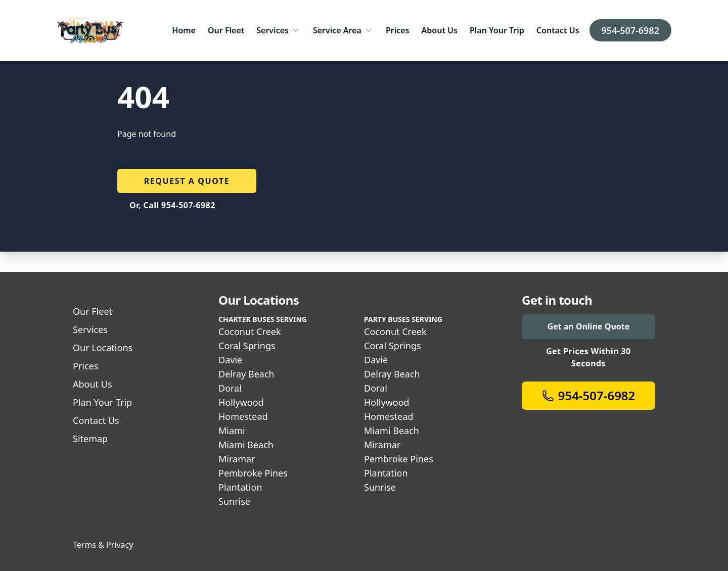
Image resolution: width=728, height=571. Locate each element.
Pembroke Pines (253, 473)
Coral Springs (247, 346)
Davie (230, 360)
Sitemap (90, 439)
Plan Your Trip (497, 30)
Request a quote (187, 181)
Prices (398, 30)
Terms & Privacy (103, 545)
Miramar (237, 459)
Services (279, 30)
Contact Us (558, 30)
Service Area (343, 30)
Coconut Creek (250, 331)
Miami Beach (246, 445)
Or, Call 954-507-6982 (172, 205)
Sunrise (234, 501)
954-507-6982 (630, 30)
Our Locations (103, 348)
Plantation (240, 487)
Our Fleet (226, 30)
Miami (232, 431)
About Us (440, 30)
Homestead (243, 416)
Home (184, 30)
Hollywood (241, 402)
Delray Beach (246, 374)
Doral (230, 388)
